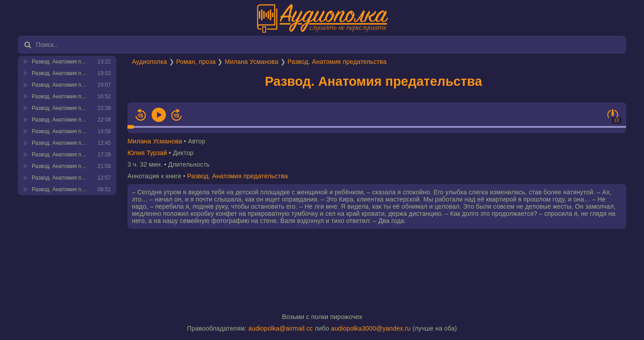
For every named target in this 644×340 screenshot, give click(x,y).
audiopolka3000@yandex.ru (371, 328)
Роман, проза (196, 62)
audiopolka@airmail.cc (280, 328)
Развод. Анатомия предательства (337, 62)
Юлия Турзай (147, 153)
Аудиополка (149, 62)
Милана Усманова (251, 62)
